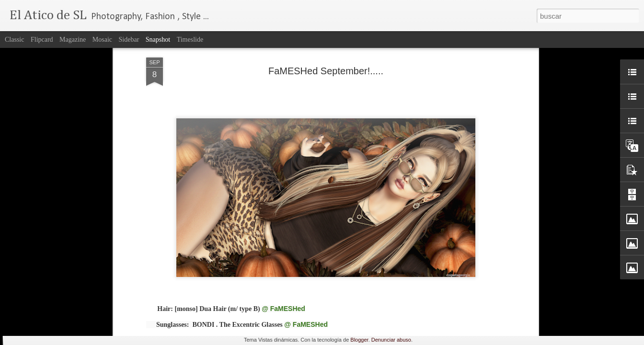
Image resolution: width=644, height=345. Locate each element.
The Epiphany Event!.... (63, 295)
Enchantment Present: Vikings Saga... (550, 301)
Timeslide (190, 40)
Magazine (73, 40)
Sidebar (129, 40)
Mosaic (102, 40)
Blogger (359, 340)
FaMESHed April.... (411, 295)
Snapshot (158, 40)
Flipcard (42, 40)
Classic (14, 40)
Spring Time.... (293, 296)
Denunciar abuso (391, 340)
